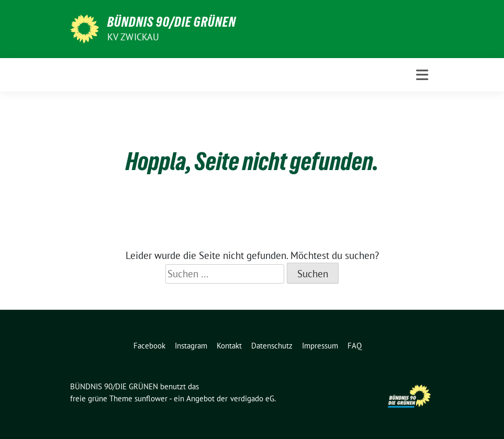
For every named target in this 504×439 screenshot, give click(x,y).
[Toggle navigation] (422, 75)
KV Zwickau (133, 37)
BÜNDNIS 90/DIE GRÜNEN (172, 22)
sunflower (151, 398)
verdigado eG (252, 398)
